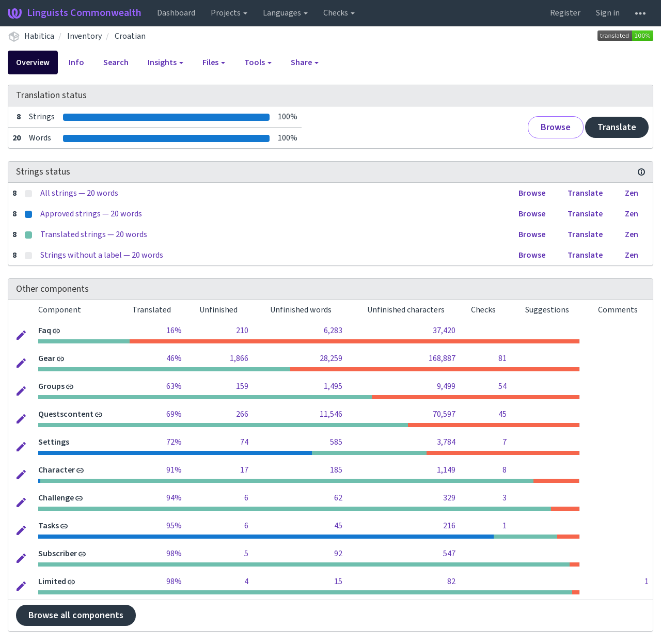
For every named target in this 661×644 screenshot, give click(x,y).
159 (242, 386)
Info (76, 62)
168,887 (442, 358)
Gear (47, 358)
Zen (632, 193)
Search (116, 62)
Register (565, 13)
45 (502, 414)
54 (502, 386)
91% (174, 470)
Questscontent (66, 414)
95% (174, 526)
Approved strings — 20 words (91, 214)
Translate (617, 127)
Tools (258, 62)
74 (244, 442)
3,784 (446, 442)
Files (214, 62)
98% (174, 554)
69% (174, 414)
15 (338, 582)
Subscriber (58, 554)
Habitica (39, 36)
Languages (285, 13)
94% (174, 498)
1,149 (446, 470)
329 (449, 498)
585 (336, 442)
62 (338, 498)
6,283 (333, 331)
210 (242, 331)
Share (305, 62)
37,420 (444, 331)
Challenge (56, 498)
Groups (51, 386)
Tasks (49, 526)
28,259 (331, 358)
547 (449, 554)
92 (338, 554)
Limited (52, 582)
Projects (229, 13)
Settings (54, 442)
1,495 (333, 386)
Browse (556, 127)
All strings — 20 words (79, 193)
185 (336, 470)
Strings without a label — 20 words (102, 255)
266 (242, 414)
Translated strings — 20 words (94, 234)
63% (174, 386)
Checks (339, 13)
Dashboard (176, 13)
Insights (166, 62)
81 (502, 358)
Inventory (84, 36)
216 (449, 526)
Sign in (608, 13)
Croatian (130, 36)
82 (451, 582)
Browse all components (76, 615)
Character (57, 470)
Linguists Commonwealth (75, 13)
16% (174, 331)
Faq (45, 331)
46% (174, 358)
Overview (33, 62)
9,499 (446, 386)
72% (174, 442)
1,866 (239, 358)
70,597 (444, 414)
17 (244, 470)
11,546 (331, 414)
